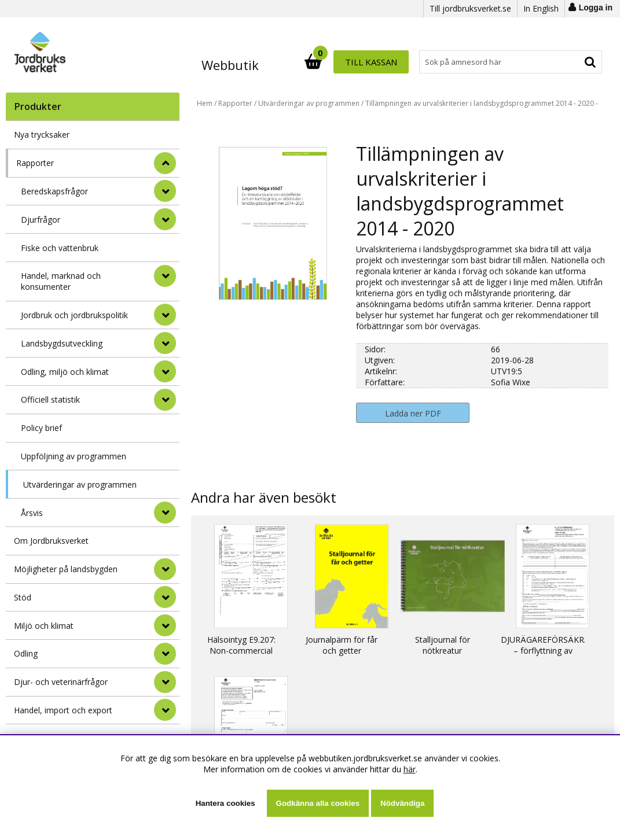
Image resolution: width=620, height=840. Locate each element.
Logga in (596, 8)
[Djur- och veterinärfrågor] (165, 682)
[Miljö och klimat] (165, 625)
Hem (205, 103)
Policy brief (41, 428)
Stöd (23, 597)
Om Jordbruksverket (51, 541)
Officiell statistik (50, 399)
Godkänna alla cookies (318, 803)
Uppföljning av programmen (74, 456)
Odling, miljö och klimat (65, 372)
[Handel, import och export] (165, 710)
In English (541, 8)
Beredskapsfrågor (54, 191)
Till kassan (564, 62)
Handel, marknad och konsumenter (61, 281)
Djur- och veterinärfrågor (61, 682)
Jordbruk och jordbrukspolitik (74, 315)
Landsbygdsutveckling (62, 343)
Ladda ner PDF (413, 413)
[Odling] (165, 654)
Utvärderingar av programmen (80, 485)
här (410, 769)
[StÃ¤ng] (165, 163)
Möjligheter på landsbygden (66, 569)
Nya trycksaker (42, 135)
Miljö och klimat (44, 626)
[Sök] (361, 62)
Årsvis (32, 513)
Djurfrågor (41, 220)
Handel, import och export (63, 710)
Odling (26, 653)
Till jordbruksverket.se (470, 8)
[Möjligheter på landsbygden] (165, 569)
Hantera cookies (225, 803)
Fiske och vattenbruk (60, 248)
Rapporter (35, 163)
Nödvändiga (402, 803)
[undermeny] (165, 191)
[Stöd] (165, 597)
